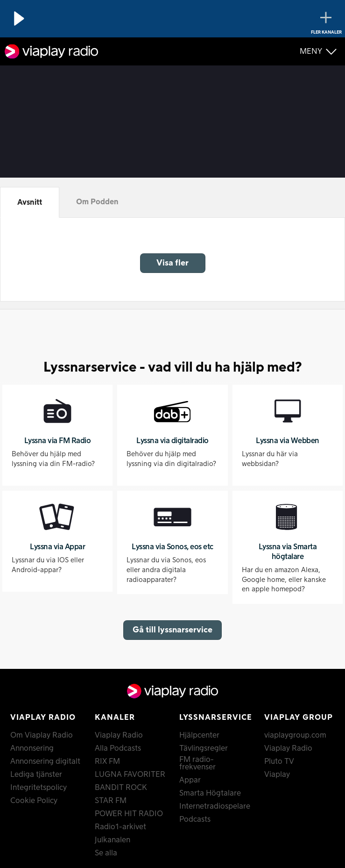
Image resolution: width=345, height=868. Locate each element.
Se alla (106, 853)
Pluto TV (279, 761)
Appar (190, 780)
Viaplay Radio (119, 735)
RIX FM (107, 761)
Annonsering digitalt (45, 761)
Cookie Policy (34, 801)
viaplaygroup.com (295, 735)
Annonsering (32, 748)
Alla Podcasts (118, 748)
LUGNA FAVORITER (130, 775)
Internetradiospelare (215, 806)
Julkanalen (113, 840)
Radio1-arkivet (120, 827)
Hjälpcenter (199, 735)
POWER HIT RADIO (129, 814)
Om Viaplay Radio (42, 735)
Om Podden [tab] (97, 202)
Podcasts (195, 819)
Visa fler (172, 263)
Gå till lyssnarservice (172, 630)
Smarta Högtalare (210, 793)
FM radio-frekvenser (197, 763)
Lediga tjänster (36, 775)
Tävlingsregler (204, 748)
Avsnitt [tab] (30, 202)
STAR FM (111, 801)
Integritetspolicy (39, 788)
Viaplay (277, 775)
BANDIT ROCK (121, 788)
